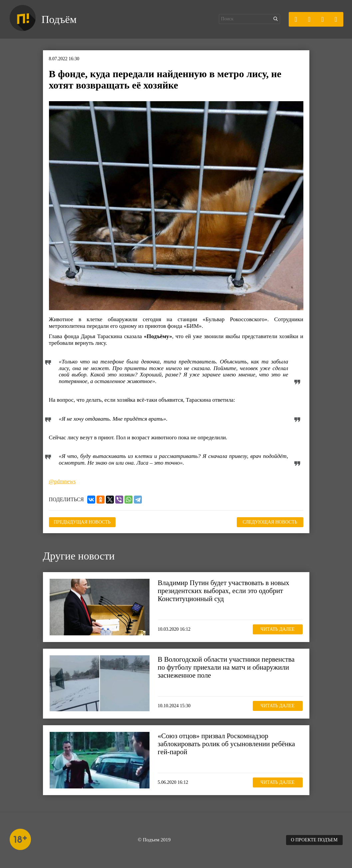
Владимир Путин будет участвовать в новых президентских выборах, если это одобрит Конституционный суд (224, 591)
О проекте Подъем (314, 840)
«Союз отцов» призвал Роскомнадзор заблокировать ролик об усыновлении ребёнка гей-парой (226, 744)
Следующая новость (270, 522)
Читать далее (277, 629)
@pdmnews (62, 481)
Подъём (59, 19)
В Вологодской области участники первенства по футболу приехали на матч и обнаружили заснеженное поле (226, 667)
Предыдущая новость (82, 522)
